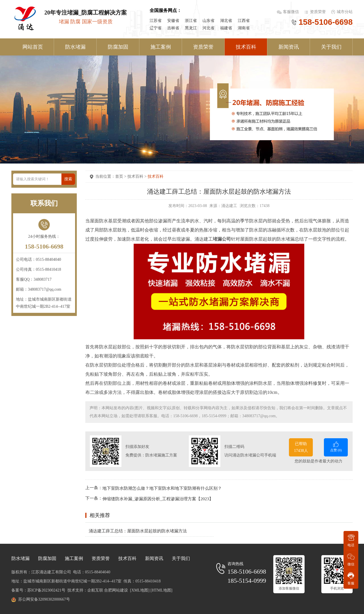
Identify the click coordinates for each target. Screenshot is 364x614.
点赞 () (336, 446)
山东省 (208, 21)
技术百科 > (137, 176)
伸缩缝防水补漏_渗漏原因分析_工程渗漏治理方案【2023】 (158, 499)
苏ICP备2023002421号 (46, 590)
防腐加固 (118, 47)
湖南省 (244, 28)
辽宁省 (156, 28)
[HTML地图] (161, 590)
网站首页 (33, 47)
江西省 (244, 21)
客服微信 (291, 12)
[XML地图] (140, 590)
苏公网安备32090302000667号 (44, 599)
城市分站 (345, 12)
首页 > (121, 176)
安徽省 (173, 21)
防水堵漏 (75, 47)
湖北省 (226, 21)
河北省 (208, 28)
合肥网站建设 (116, 590)
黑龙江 (191, 28)
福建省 (226, 28)
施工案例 (161, 47)
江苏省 (156, 21)
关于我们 (331, 47)
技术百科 (246, 47)
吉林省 (173, 28)
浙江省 (191, 21)
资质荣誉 (318, 12)
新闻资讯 (289, 47)
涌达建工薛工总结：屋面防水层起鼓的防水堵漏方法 (138, 531)
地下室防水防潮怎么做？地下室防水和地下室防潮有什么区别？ (162, 488)
